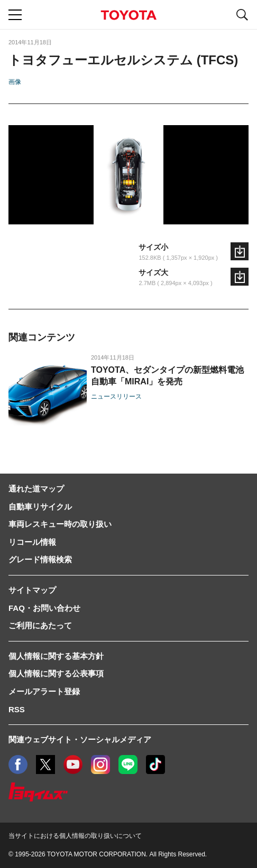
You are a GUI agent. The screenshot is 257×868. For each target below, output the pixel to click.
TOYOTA (128, 15)
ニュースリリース (116, 397)
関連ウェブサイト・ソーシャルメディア (80, 739)
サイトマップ (32, 590)
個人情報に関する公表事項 (56, 673)
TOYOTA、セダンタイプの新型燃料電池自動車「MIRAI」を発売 (167, 376)
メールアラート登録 (44, 691)
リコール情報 (32, 542)
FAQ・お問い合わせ (44, 608)
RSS (17, 709)
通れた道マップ (36, 489)
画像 (15, 82)
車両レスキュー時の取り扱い (60, 524)
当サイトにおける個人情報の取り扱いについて (75, 836)
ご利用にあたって (40, 625)
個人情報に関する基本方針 (56, 656)
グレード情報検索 (40, 559)
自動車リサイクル (40, 507)
